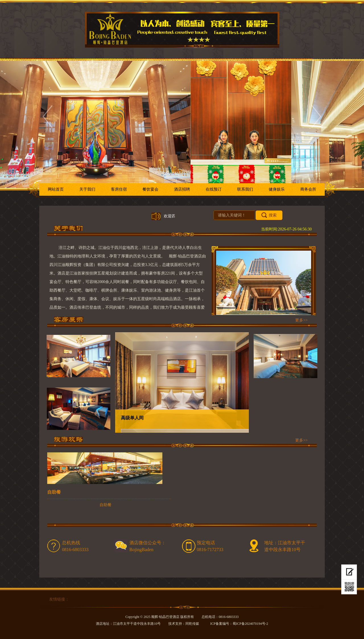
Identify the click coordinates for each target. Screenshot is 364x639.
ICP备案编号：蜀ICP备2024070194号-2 (239, 624)
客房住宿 (119, 189)
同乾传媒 (192, 624)
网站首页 (56, 189)
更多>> (301, 320)
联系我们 (245, 189)
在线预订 (348, 567)
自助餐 (54, 492)
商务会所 (308, 189)
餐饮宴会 (150, 189)
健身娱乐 (277, 189)
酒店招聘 (182, 189)
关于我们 (87, 189)
